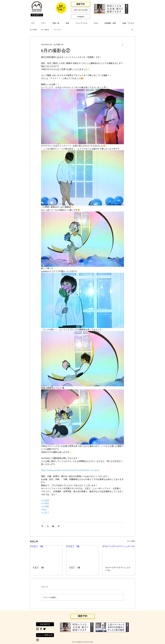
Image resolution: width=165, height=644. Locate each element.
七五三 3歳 (38, 568)
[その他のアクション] (123, 44)
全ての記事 (33, 30)
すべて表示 (131, 541)
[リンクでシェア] (59, 526)
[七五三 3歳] (46, 554)
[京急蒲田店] (37, 15)
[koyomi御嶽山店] (45, 635)
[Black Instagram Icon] (37, 629)
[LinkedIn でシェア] (53, 526)
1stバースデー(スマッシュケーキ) (118, 569)
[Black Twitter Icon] (44, 629)
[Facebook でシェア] (42, 526)
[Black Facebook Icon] (41, 629)
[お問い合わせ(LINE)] (81, 10)
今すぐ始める (45, 30)
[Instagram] (81, 17)
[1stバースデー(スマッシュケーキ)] (119, 554)
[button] (43, 23)
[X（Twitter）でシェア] (48, 526)
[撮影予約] (81, 4)
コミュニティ (58, 30)
